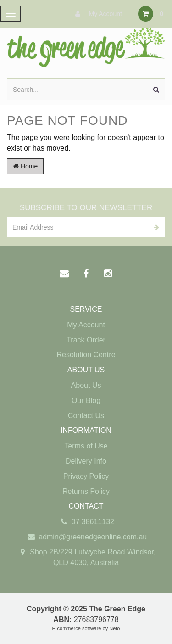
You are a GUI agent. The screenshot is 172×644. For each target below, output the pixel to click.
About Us (86, 385)
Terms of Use (86, 446)
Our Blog (86, 400)
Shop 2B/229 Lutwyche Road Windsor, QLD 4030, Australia (86, 557)
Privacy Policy (86, 476)
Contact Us (86, 416)
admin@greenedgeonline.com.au (86, 537)
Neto (114, 628)
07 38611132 (86, 522)
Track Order (86, 340)
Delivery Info (86, 461)
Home (25, 166)
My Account (96, 14)
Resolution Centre (86, 355)
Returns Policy (86, 491)
